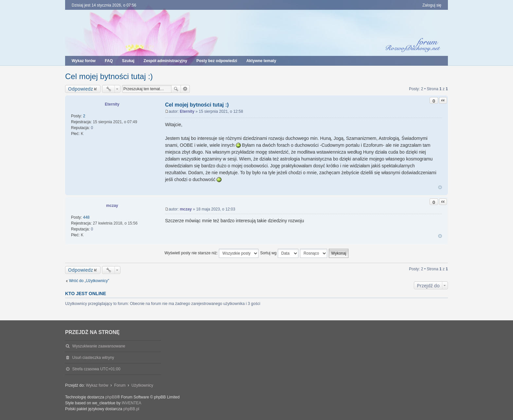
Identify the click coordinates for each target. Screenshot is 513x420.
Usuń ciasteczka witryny (93, 358)
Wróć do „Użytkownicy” (89, 281)
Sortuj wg (279, 253)
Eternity (112, 104)
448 (86, 217)
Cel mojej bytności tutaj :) (109, 76)
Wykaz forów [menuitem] (84, 61)
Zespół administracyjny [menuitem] (165, 61)
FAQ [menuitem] (109, 61)
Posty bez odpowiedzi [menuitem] (217, 61)
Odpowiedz (80, 89)
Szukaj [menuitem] (128, 61)
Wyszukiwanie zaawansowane (185, 89)
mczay (112, 206)
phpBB (111, 397)
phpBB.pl (131, 409)
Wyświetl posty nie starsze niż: (212, 253)
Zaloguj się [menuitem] (432, 5)
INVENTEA (132, 403)
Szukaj (176, 89)
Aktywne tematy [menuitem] (261, 61)
